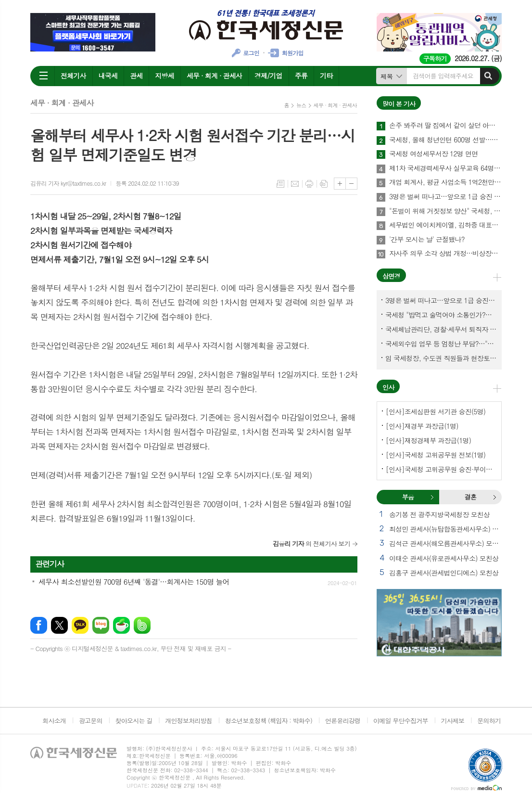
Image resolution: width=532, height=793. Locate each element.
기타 (326, 76)
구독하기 (435, 58)
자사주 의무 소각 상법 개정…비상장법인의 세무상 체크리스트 (445, 254)
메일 (295, 184)
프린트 (309, 184)
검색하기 (488, 76)
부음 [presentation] (408, 497)
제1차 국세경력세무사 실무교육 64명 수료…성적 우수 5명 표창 (445, 168)
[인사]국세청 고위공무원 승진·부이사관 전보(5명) (441, 469)
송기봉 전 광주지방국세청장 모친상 (439, 514)
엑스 (59, 625)
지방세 (164, 76)
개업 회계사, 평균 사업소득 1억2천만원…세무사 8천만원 (445, 182)
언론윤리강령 (343, 721)
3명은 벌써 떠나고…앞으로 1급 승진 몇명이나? (445, 197)
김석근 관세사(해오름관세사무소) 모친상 (445, 543)
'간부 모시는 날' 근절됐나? (427, 240)
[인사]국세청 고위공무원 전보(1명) (436, 455)
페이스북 (39, 625)
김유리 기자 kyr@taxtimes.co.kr (68, 183)
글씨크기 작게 (351, 184)
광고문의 (91, 721)
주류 (301, 76)
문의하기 (489, 721)
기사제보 (452, 721)
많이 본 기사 (399, 104)
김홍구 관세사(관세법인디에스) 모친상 (444, 573)
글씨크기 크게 (340, 184)
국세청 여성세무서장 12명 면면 (433, 154)
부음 (432, 497)
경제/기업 (268, 76)
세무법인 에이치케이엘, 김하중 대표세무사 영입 (445, 225)
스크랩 (324, 184)
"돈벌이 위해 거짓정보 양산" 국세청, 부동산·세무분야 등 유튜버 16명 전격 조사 (445, 211)
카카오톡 (80, 625)
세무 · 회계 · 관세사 (214, 76)
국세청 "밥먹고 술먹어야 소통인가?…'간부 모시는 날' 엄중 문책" (441, 315)
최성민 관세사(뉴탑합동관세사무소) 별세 (445, 529)
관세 (136, 76)
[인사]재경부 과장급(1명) (422, 426)
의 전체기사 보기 (311, 544)
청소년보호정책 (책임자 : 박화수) (269, 721)
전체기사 (73, 76)
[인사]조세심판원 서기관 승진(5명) (436, 411)
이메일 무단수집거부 (401, 721)
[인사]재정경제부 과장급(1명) (428, 440)
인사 (388, 387)
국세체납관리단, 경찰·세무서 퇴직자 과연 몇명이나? (441, 329)
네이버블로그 (101, 625)
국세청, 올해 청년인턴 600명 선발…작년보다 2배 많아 (445, 140)
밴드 (142, 625)
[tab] (408, 497)
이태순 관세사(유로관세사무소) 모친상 (444, 558)
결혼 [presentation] (470, 497)
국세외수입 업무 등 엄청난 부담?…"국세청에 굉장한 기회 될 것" (441, 344)
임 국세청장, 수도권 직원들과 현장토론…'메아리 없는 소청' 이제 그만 (441, 358)
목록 (280, 184)
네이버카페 (121, 625)
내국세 (108, 76)
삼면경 (391, 276)
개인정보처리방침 (189, 721)
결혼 (494, 497)
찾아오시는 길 (134, 721)
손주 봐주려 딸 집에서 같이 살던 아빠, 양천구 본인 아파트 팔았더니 (445, 126)
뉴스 (301, 105)
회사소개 (54, 721)
